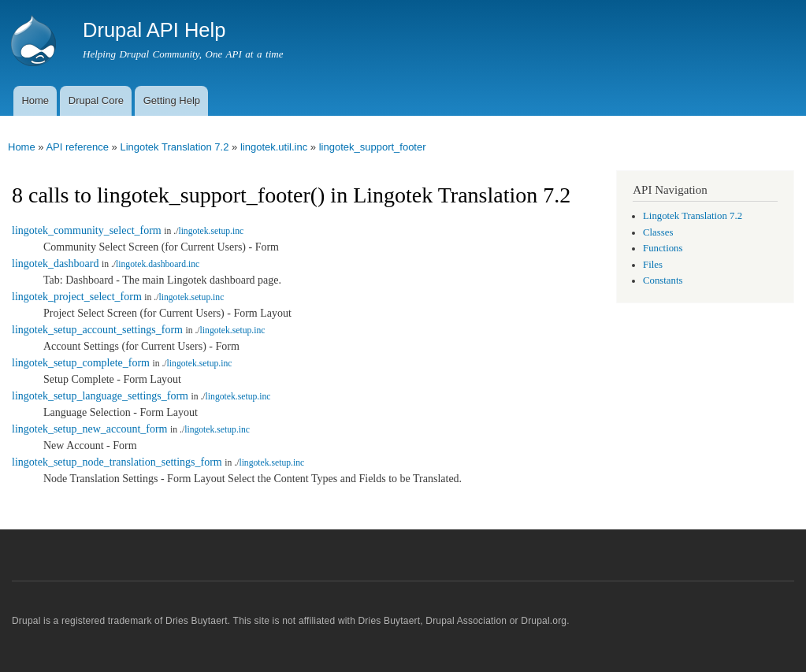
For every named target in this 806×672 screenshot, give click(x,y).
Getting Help (172, 100)
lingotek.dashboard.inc (158, 264)
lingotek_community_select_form (87, 230)
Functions (663, 248)
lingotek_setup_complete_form (81, 363)
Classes (658, 232)
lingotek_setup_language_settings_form (100, 396)
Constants (663, 280)
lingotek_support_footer (373, 147)
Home (35, 100)
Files (653, 265)
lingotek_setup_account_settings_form (97, 330)
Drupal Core (96, 100)
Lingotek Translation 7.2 (174, 147)
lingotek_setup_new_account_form (90, 429)
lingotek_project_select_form (77, 297)
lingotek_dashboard (55, 264)
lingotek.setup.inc (211, 231)
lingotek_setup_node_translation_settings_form (117, 462)
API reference (77, 147)
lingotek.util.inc (274, 147)
